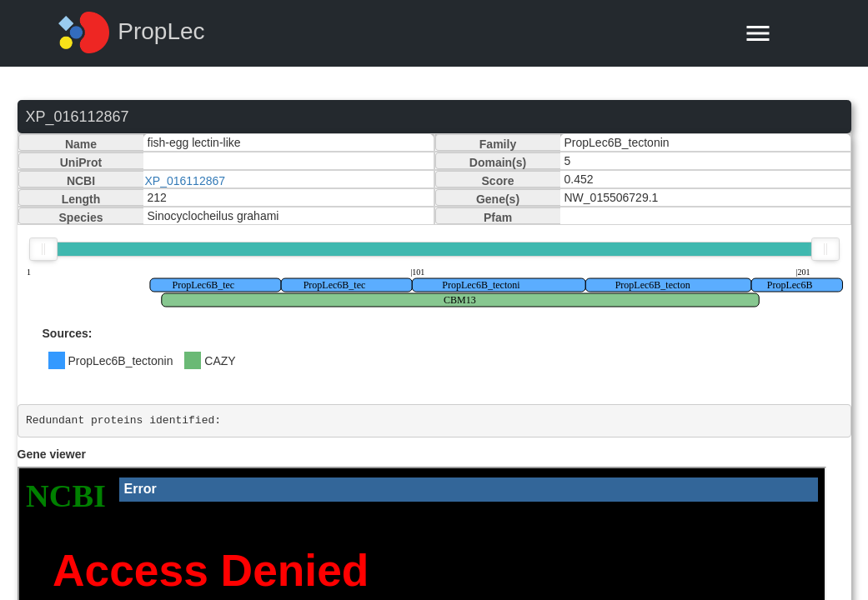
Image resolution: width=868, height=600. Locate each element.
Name (81, 144)
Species (81, 217)
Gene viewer (52, 454)
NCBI (81, 181)
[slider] (43, 249)
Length (81, 199)
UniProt (81, 162)
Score (498, 181)
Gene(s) (498, 199)
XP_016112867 (186, 181)
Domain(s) (498, 162)
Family (498, 144)
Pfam (498, 217)
